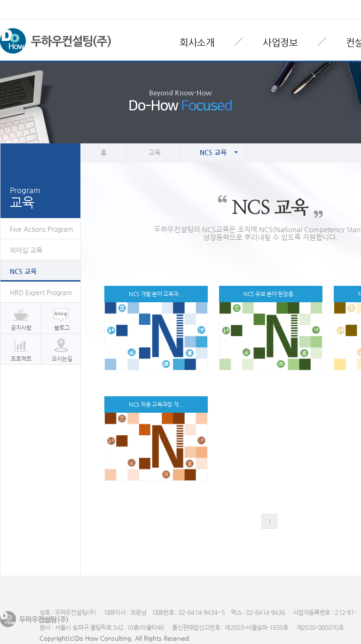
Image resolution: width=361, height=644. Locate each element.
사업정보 (280, 43)
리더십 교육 (26, 250)
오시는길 (62, 359)
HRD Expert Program (41, 292)
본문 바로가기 (0, 0)
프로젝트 (21, 359)
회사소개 (197, 43)
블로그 (62, 328)
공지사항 (21, 328)
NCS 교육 (23, 271)
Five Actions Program (42, 229)
